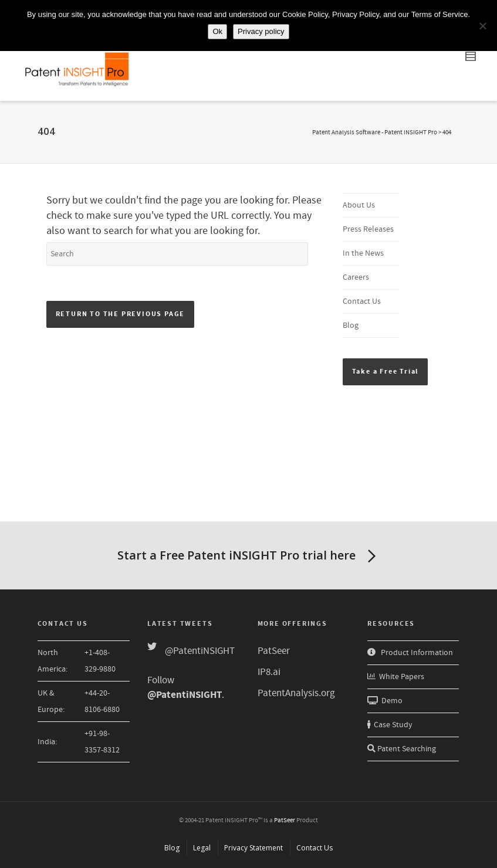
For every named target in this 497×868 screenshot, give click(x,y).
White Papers (396, 677)
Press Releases (368, 229)
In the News (363, 253)
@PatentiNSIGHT (200, 651)
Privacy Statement (253, 848)
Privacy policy (261, 31)
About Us (359, 205)
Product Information (410, 653)
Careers (356, 277)
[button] (386, 372)
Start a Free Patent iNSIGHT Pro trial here (249, 557)
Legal (202, 848)
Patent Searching (402, 749)
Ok (217, 31)
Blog (351, 325)
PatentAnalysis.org (296, 693)
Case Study (390, 725)
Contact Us (362, 301)
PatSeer (274, 651)
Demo (385, 701)
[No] (482, 26)
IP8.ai (269, 672)
